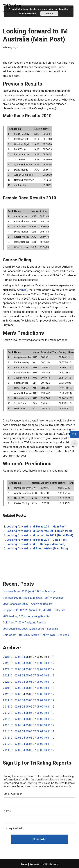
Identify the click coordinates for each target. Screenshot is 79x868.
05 (27, 663)
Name (7, 811)
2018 (6, 707)
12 (53, 663)
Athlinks (22, 290)
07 (34, 663)
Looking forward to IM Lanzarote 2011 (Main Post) (39, 531)
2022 (6, 682)
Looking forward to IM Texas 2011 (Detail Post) (37, 540)
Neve (24, 864)
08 (38, 663)
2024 (6, 669)
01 (12, 657)
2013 (6, 738)
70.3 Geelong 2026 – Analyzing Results (26, 616)
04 (23, 657)
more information (27, 14)
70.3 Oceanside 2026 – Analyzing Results (27, 604)
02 (16, 657)
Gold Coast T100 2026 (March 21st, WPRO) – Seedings (36, 635)
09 (42, 663)
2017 (6, 713)
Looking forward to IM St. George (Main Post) (36, 544)
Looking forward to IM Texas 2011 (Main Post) (36, 527)
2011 (6, 750)
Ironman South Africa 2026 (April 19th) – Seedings (33, 598)
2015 (6, 725)
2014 (6, 731)
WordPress (51, 864)
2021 (6, 688)
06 (31, 663)
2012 (6, 744)
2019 (6, 700)
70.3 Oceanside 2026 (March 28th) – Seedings (30, 629)
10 (45, 663)
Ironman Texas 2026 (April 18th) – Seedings (29, 591)
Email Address (13, 794)
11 (49, 663)
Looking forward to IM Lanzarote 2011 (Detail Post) (40, 535)
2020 (6, 694)
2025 (6, 663)
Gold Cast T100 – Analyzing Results (24, 623)
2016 (6, 719)
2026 (6, 657)
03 (20, 657)
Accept (49, 14)
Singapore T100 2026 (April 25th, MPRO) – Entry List (34, 610)
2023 (6, 676)
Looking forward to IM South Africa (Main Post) (37, 549)
